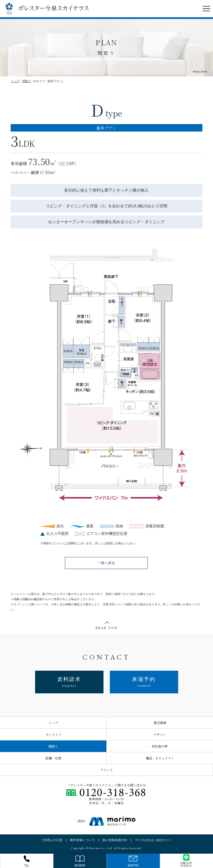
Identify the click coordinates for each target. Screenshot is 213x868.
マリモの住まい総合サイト (154, 840)
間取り (27, 81)
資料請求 (69, 682)
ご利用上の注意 (52, 840)
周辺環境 (160, 723)
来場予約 (144, 682)
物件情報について (82, 840)
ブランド (107, 770)
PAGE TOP (106, 626)
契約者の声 (160, 746)
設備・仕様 (53, 758)
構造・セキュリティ (160, 758)
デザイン (160, 734)
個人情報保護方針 (115, 840)
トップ (15, 81)
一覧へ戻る (106, 563)
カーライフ (53, 734)
